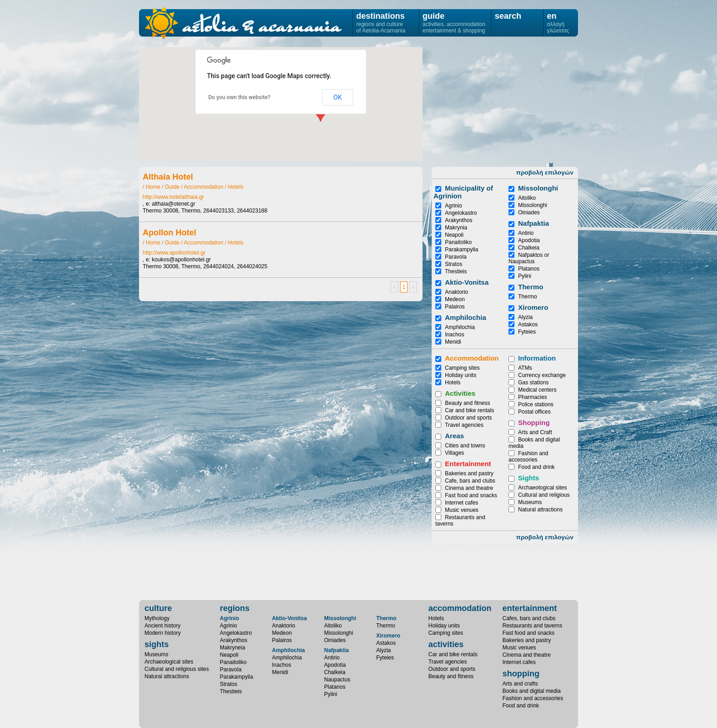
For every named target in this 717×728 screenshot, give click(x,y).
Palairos (455, 307)
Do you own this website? (240, 97)
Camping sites (462, 368)
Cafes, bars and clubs (529, 618)
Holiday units (461, 375)
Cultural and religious (544, 495)
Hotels (235, 187)
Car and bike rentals (469, 410)
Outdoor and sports (468, 418)
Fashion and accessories (528, 457)
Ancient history (163, 626)
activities (446, 644)
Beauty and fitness (468, 403)
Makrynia (456, 228)
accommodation (460, 608)
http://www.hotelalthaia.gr (173, 197)
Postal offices (534, 412)
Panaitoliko (458, 242)
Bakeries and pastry (469, 473)
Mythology (157, 618)
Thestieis (456, 271)
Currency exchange (542, 375)
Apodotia (529, 240)
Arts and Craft (535, 432)
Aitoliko (527, 198)
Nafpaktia (534, 223)
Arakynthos (459, 220)
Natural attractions (540, 510)
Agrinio (453, 206)
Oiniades (529, 213)
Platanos (529, 269)
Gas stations (533, 383)
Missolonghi (532, 205)
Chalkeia (529, 248)
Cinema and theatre (469, 488)
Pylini (525, 276)
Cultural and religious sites (177, 669)
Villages (455, 453)
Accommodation (203, 187)
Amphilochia (466, 317)
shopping (521, 674)
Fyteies (527, 332)
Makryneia (233, 648)
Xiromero (533, 307)
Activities (460, 393)
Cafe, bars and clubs (470, 481)
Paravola (456, 257)
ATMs (525, 368)
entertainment (530, 608)
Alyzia (525, 317)
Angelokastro (461, 213)
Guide (172, 187)
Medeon (455, 299)
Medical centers (537, 390)
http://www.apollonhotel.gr (174, 253)
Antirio (526, 233)
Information (537, 358)
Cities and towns (465, 446)
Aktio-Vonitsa (467, 282)
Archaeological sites (543, 488)
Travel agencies (464, 425)
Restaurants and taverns (532, 626)
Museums (530, 502)
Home (153, 187)
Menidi (453, 342)
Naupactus (337, 680)
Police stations (536, 404)
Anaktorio (457, 292)
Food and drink (536, 467)
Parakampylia (462, 250)
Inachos (455, 335)
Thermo (531, 287)
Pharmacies (532, 397)
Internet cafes (462, 503)
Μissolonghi (538, 188)
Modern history (163, 633)
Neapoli (454, 235)
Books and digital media (532, 691)
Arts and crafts (520, 684)
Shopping (534, 422)
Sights (529, 478)
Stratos (454, 264)
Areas (455, 436)
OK (337, 97)
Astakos (528, 324)
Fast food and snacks (471, 495)
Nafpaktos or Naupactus (529, 258)
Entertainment (468, 464)
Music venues (462, 510)
